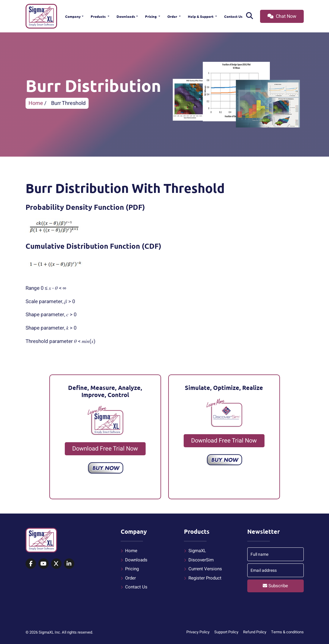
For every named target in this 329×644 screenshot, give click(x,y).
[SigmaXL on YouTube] (44, 564)
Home (36, 103)
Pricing (151, 16)
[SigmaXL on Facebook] (31, 564)
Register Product (205, 578)
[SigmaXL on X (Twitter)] (56, 564)
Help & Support (201, 16)
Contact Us (233, 16)
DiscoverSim (201, 560)
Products (99, 16)
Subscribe (275, 586)
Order (173, 16)
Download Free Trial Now (105, 449)
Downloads (126, 16)
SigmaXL (197, 551)
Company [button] (73, 16)
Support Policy (226, 632)
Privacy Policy (198, 632)
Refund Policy (255, 632)
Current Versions (205, 569)
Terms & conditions (287, 632)
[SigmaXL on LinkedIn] (69, 564)
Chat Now (282, 16)
